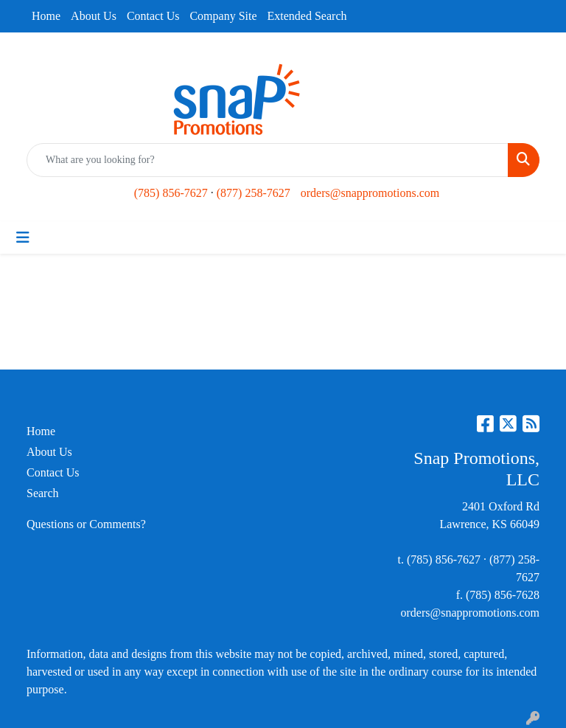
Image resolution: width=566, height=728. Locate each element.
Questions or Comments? (86, 524)
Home (46, 16)
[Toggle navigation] (23, 238)
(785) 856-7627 (171, 193)
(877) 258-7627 (254, 193)
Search (43, 493)
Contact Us (153, 16)
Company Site (223, 16)
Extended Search (307, 16)
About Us (94, 16)
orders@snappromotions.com (370, 193)
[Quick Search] (268, 160)
